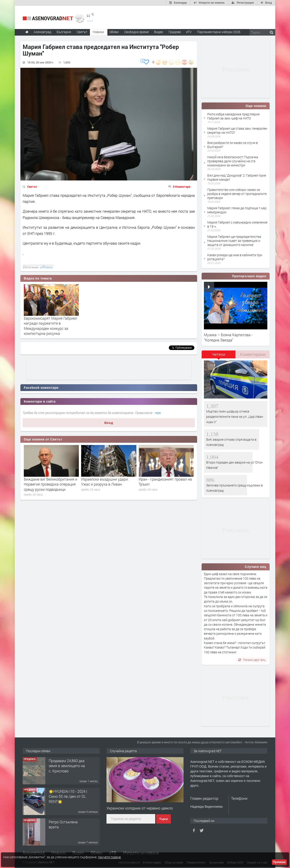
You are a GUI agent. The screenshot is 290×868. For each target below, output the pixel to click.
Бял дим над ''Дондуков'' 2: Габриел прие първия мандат (237, 177)
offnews (46, 267)
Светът (32, 187)
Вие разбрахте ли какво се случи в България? (233, 145)
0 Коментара (182, 187)
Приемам (279, 862)
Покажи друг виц (252, 660)
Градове (175, 32)
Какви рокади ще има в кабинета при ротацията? (235, 257)
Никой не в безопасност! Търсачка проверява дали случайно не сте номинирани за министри (233, 161)
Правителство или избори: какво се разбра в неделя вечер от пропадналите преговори (237, 194)
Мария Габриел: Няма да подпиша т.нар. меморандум (237, 210)
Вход (109, 423)
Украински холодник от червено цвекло (140, 808)
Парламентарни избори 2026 (219, 32)
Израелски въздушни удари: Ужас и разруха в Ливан (105, 482)
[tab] (219, 356)
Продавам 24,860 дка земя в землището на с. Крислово (67, 766)
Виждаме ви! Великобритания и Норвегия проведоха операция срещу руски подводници (51, 484)
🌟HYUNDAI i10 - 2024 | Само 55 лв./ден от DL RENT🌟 (68, 796)
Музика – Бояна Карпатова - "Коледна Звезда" (228, 337)
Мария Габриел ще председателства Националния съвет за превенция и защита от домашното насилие (234, 241)
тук (158, 413)
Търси (163, 819)
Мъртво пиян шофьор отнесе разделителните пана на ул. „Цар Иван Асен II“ (235, 417)
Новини (98, 32)
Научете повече (109, 857)
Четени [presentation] (219, 354)
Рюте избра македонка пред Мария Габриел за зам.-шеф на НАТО (233, 116)
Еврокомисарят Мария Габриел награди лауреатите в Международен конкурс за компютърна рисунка (50, 326)
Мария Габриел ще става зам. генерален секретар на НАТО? (237, 130)
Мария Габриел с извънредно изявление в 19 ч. (237, 224)
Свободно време (136, 32)
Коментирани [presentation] (253, 354)
